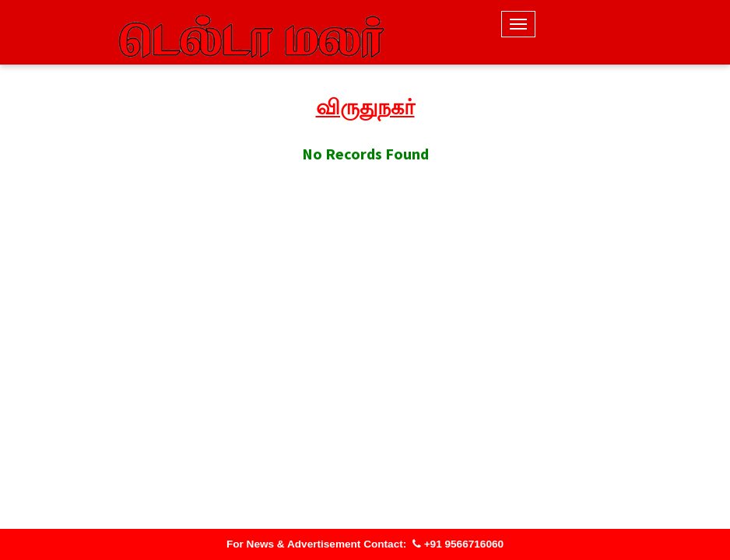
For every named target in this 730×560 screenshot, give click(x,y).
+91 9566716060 (458, 544)
